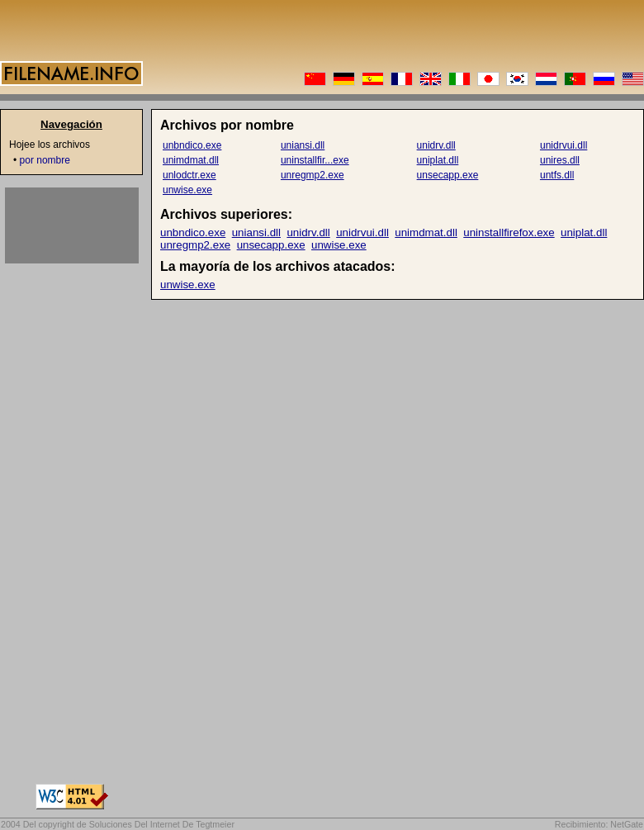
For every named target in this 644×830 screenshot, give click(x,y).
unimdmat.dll (191, 160)
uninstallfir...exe (315, 160)
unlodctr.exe (189, 175)
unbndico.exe (192, 145)
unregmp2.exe (313, 175)
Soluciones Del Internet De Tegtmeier (162, 824)
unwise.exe (187, 190)
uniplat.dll (438, 160)
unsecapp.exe (448, 175)
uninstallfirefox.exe (509, 232)
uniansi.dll (303, 145)
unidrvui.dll (563, 145)
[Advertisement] (72, 225)
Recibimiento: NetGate (599, 824)
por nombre (45, 160)
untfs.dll (557, 175)
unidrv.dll (436, 145)
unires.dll (560, 160)
